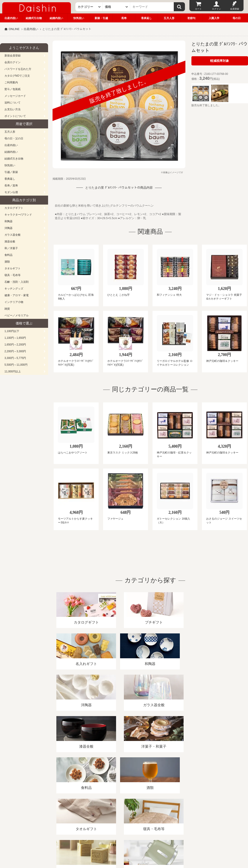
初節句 (191, 18)
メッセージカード (15, 96)
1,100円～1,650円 (15, 338)
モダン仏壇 (11, 192)
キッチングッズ (14, 289)
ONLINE (14, 29)
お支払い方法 (13, 109)
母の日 (237, 18)
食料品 (8, 255)
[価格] (116, 7)
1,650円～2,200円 (15, 345)
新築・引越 (101, 18)
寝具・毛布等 (13, 275)
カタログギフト (14, 208)
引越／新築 (11, 172)
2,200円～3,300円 (15, 351)
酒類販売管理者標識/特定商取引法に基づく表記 (79, 816)
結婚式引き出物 (14, 159)
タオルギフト (13, 268)
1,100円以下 (12, 331)
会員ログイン (13, 62)
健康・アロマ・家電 (17, 295)
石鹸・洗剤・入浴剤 (17, 282)
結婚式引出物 (34, 18)
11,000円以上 (13, 371)
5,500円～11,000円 (16, 365)
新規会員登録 (13, 56)
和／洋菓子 (11, 248)
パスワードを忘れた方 (18, 69)
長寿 (124, 18)
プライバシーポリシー (132, 816)
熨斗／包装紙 (13, 89)
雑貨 (7, 309)
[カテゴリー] (89, 7)
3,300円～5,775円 (15, 358)
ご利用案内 (11, 82)
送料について (13, 103)
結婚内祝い (56, 18)
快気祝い (79, 18)
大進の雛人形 (124, 846)
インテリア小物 (14, 302)
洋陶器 (8, 228)
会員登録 (235, 9)
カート (198, 9)
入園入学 (214, 18)
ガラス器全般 (13, 235)
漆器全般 (10, 242)
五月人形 (169, 18)
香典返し (146, 18)
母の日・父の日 (14, 138)
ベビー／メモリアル (17, 315)
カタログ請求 (162, 816)
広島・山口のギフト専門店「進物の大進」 (124, 840)
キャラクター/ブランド (18, 215)
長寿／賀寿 (11, 186)
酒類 (7, 262)
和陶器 (8, 221)
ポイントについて (15, 116)
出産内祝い (11, 18)
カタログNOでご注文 (17, 76)
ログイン (216, 9)
